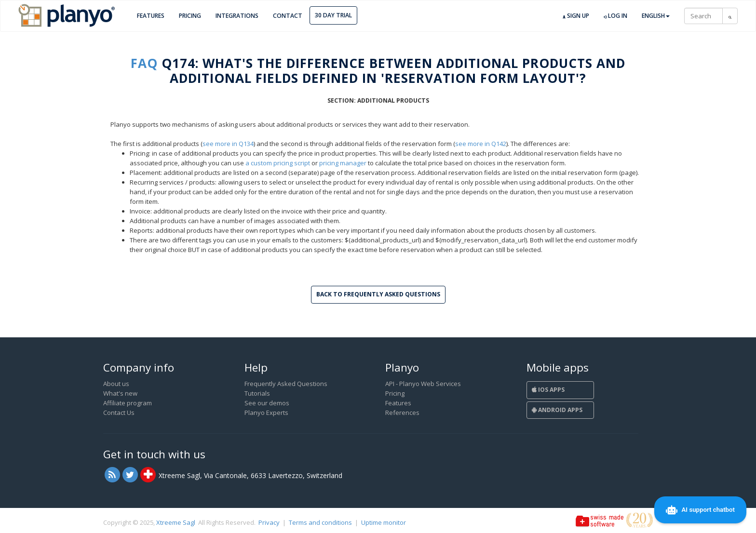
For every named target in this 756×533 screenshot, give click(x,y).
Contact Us (119, 413)
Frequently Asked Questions (286, 384)
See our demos (267, 403)
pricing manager (343, 163)
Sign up (576, 16)
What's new (120, 393)
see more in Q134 (228, 144)
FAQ (144, 63)
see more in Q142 (481, 144)
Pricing (190, 16)
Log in (615, 16)
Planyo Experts (266, 413)
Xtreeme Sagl (176, 522)
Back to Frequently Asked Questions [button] (378, 294)
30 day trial (333, 15)
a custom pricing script (278, 163)
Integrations (237, 16)
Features (151, 16)
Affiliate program (128, 403)
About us (116, 384)
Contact (288, 16)
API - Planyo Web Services (423, 384)
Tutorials (257, 393)
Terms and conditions (320, 522)
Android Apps (557, 410)
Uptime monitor (384, 522)
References (402, 413)
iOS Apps (548, 390)
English (656, 16)
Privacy (269, 522)
